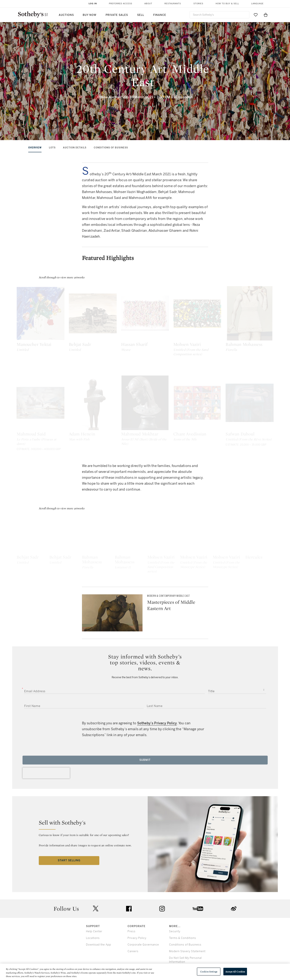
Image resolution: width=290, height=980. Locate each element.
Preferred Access (121, 4)
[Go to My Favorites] (256, 15)
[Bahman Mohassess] (178, 577)
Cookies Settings (209, 971)
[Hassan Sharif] (178, 321)
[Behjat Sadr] (112, 321)
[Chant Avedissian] (243, 425)
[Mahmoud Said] (47, 425)
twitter (96, 963)
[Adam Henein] (112, 425)
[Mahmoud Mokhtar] (178, 425)
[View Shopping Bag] (266, 15)
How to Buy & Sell (227, 4)
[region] (145, 972)
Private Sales (117, 15)
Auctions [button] (66, 15)
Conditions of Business (111, 148)
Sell (141, 15)
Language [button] (257, 4)
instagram (162, 963)
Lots (52, 148)
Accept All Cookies (235, 971)
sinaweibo (234, 963)
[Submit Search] (245, 15)
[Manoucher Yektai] (47, 321)
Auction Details (75, 148)
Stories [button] (198, 4)
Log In (93, 4)
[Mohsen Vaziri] (243, 321)
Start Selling (69, 914)
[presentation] (46, 827)
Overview (35, 148)
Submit (145, 814)
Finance (160, 15)
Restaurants (173, 4)
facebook (129, 963)
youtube (198, 963)
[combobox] (220, 15)
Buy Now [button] (90, 15)
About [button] (148, 4)
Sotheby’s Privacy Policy (157, 777)
